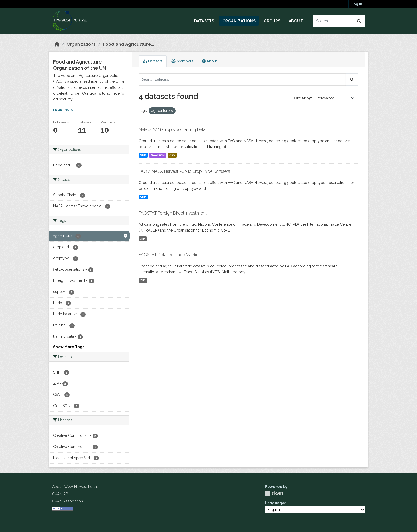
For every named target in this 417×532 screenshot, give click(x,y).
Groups (272, 21)
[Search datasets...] (339, 21)
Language (275, 503)
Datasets (204, 21)
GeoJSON (158, 155)
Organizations (239, 21)
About (296, 21)
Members (182, 61)
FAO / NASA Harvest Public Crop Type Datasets (184, 171)
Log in (357, 4)
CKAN (274, 493)
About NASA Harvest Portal (75, 487)
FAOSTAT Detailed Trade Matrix (168, 255)
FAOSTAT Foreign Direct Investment (173, 213)
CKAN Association (68, 501)
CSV (172, 155)
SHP (143, 155)
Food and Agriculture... (129, 44)
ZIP (143, 239)
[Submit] (359, 21)
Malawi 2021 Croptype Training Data (172, 130)
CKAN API (60, 494)
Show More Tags (69, 347)
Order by (303, 98)
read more (63, 110)
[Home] (57, 44)
